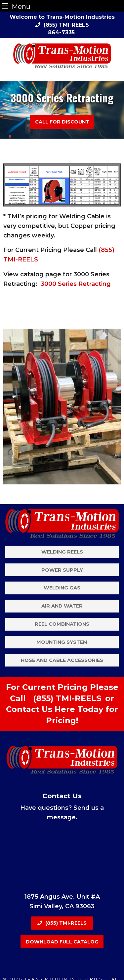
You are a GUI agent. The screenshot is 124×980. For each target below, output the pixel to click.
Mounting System (62, 642)
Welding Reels (62, 552)
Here (65, 709)
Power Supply (62, 570)
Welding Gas (62, 588)
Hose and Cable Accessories (62, 660)
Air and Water (62, 606)
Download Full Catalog (62, 942)
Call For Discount (62, 122)
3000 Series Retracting (76, 284)
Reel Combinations (62, 624)
